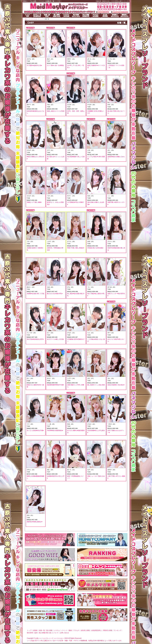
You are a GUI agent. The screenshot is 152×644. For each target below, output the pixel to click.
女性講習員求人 (96, 630)
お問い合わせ (64, 633)
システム (57, 630)
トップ (29, 630)
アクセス (76, 630)
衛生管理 (30, 633)
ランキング (117, 630)
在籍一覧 (42, 630)
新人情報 (49, 630)
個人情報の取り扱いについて (49, 633)
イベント (64, 630)
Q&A (36, 633)
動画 (70, 630)
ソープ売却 (31, 641)
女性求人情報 (85, 630)
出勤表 (35, 630)
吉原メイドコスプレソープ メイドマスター (50, 638)
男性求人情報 (108, 630)
